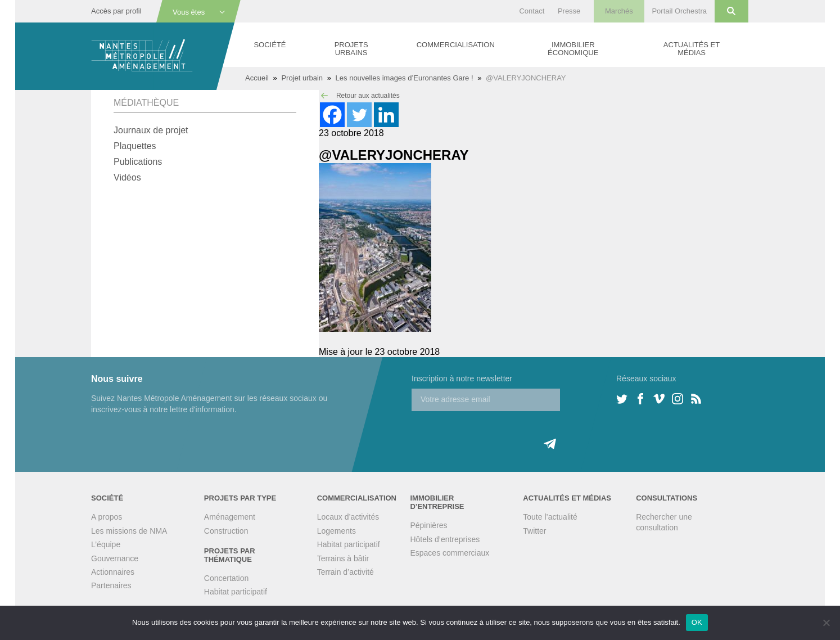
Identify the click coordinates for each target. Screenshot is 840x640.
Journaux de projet (151, 130)
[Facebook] (332, 115)
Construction (226, 531)
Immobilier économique (573, 49)
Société (270, 45)
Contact (532, 11)
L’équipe (106, 544)
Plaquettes (135, 146)
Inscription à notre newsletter (462, 378)
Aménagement (230, 517)
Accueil (257, 78)
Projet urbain (302, 78)
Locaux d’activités (348, 517)
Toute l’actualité (550, 517)
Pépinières (428, 525)
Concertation (226, 578)
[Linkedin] (386, 115)
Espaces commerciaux (450, 553)
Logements (337, 531)
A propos (107, 517)
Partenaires (111, 585)
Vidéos (127, 177)
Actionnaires (113, 572)
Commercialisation (456, 45)
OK (697, 622)
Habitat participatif (236, 592)
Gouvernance (115, 558)
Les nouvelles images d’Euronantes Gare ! (405, 78)
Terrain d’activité (346, 572)
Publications (138, 162)
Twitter (534, 531)
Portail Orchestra (679, 11)
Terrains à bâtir (343, 558)
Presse (569, 11)
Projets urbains (351, 49)
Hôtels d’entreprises (445, 539)
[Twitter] (359, 115)
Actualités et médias (692, 49)
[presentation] (497, 433)
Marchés (619, 11)
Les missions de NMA (129, 531)
